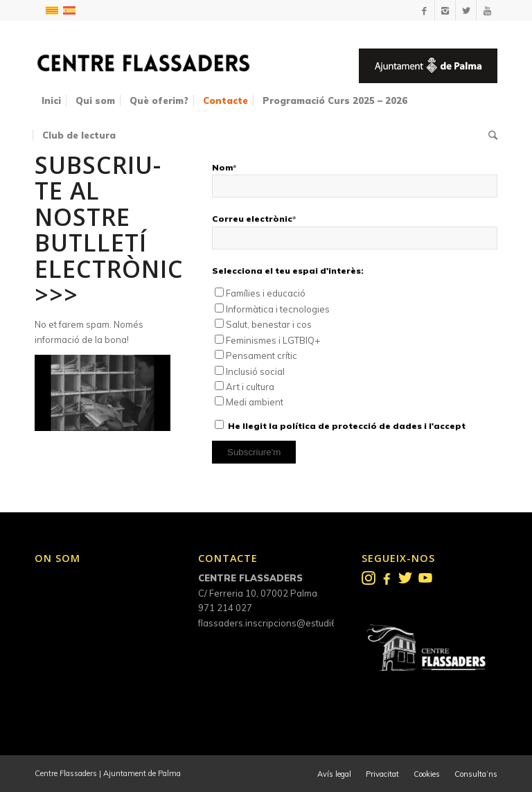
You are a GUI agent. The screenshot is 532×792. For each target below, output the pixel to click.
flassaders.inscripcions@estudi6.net (275, 623)
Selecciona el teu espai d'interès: (288, 271)
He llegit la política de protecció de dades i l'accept (347, 426)
